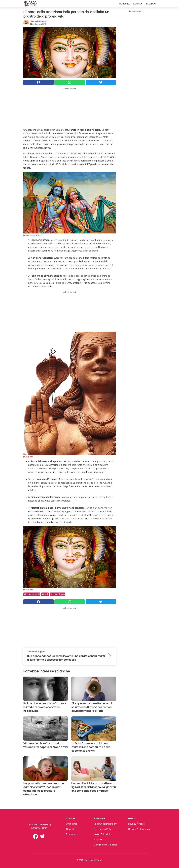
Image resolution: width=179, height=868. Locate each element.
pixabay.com (28, 457)
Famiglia (138, 4)
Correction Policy (103, 829)
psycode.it (72, 834)
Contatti (71, 829)
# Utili (45, 594)
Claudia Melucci (39, 21)
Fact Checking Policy (105, 824)
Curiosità (124, 4)
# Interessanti (32, 594)
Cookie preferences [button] (139, 829)
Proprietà (99, 839)
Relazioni (151, 4)
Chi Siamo (72, 824)
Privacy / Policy (137, 824)
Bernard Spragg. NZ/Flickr (33, 235)
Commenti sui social (105, 845)
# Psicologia (58, 594)
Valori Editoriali (102, 834)
